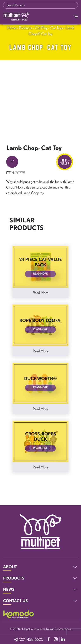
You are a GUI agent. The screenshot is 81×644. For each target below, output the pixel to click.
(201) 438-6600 (29, 639)
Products (26, 28)
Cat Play (41, 28)
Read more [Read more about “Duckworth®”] (41, 409)
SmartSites (65, 629)
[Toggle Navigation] (76, 17)
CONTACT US (15, 601)
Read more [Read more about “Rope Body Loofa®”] (41, 351)
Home (11, 28)
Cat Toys (57, 28)
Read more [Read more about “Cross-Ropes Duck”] (41, 467)
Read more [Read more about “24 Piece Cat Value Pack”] (41, 293)
